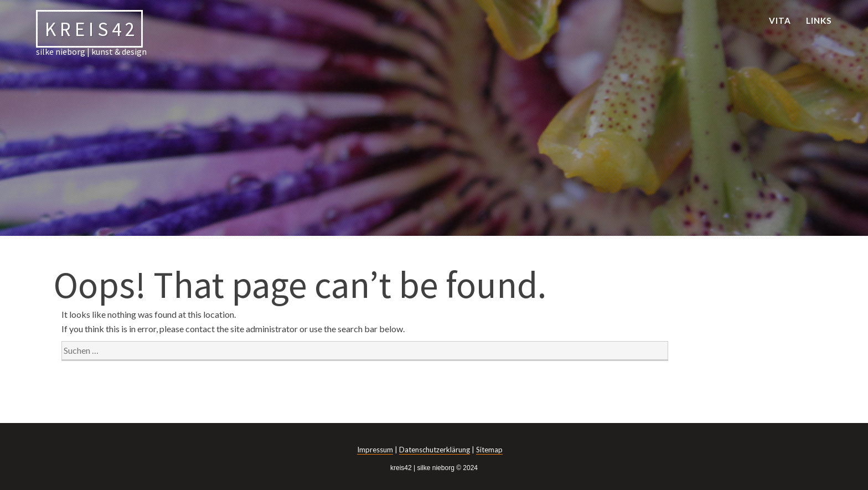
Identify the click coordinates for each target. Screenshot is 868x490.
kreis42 (92, 29)
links (819, 20)
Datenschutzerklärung (435, 450)
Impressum (375, 450)
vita (780, 20)
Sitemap (489, 450)
